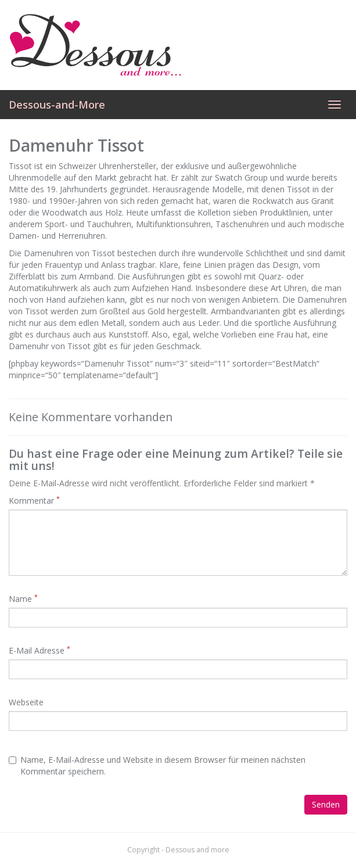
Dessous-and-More (57, 105)
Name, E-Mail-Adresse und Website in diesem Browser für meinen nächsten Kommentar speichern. (157, 765)
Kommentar (34, 501)
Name (23, 599)
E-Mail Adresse (39, 650)
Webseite (26, 702)
